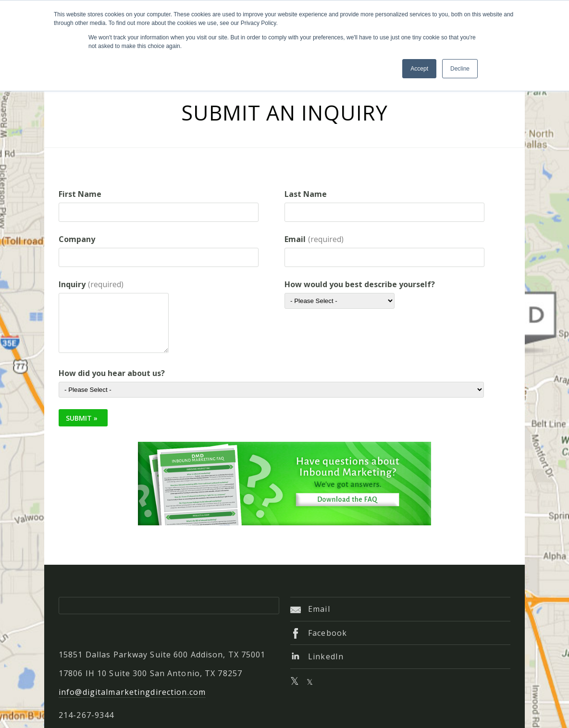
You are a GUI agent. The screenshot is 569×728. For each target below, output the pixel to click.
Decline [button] (460, 69)
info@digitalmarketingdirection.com (132, 692)
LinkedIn (317, 656)
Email (310, 609)
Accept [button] (419, 69)
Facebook (319, 633)
